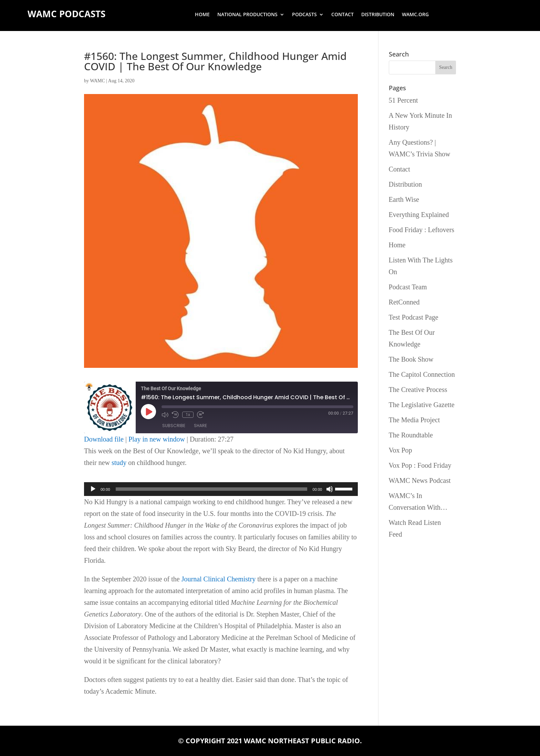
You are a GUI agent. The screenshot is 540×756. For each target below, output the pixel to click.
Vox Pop (401, 450)
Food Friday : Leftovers (422, 230)
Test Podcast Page (414, 317)
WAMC (97, 81)
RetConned (404, 302)
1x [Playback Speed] (188, 415)
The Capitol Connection (422, 374)
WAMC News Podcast (420, 480)
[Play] (93, 489)
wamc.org (415, 15)
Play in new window (157, 439)
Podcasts (304, 15)
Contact (342, 15)
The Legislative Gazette (422, 405)
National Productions (247, 15)
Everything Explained (419, 215)
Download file (104, 439)
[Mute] (330, 489)
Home (202, 15)
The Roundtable (411, 435)
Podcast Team (408, 287)
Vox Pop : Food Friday (420, 465)
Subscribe (174, 426)
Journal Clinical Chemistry (219, 579)
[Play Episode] (148, 412)
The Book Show (411, 359)
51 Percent (403, 100)
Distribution (378, 15)
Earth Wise (404, 199)
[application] (221, 489)
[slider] (211, 489)
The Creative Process (418, 390)
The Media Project (414, 420)
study (119, 463)
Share (200, 426)
